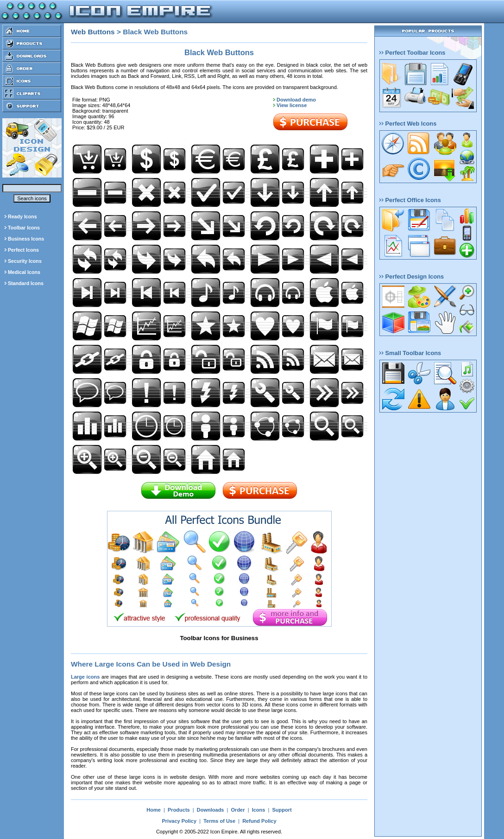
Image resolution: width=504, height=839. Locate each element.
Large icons (85, 677)
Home (154, 810)
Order (238, 810)
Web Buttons (93, 32)
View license (292, 105)
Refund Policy (259, 821)
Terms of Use (219, 821)
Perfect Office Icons (410, 200)
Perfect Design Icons (412, 276)
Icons (259, 810)
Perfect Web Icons (408, 124)
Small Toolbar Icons (410, 353)
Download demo (296, 100)
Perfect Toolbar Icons (412, 53)
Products (179, 810)
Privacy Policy (179, 821)
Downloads (211, 810)
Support (282, 810)
